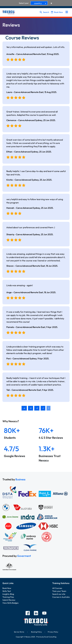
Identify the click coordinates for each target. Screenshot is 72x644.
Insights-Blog (8, 594)
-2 (37, 408)
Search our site (59, 594)
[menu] (67, 12)
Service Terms (19, 632)
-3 (31, 408)
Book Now (57, 12)
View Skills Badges (10, 603)
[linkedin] (36, 613)
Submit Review (9, 600)
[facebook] (28, 613)
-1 (43, 408)
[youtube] (44, 613)
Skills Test (7, 591)
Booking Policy (36, 632)
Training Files (8, 597)
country (41, 3)
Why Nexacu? (11, 421)
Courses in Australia (61, 597)
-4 (24, 408)
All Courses (57, 588)
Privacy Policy (53, 632)
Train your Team (59, 591)
